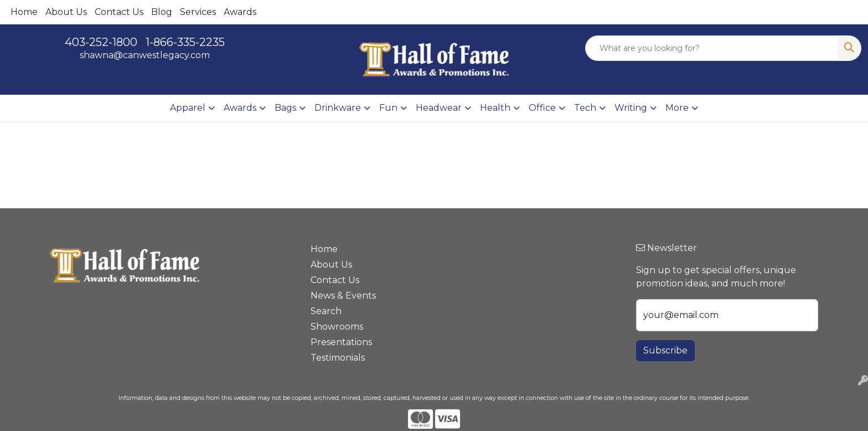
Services (198, 12)
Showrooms (337, 327)
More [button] (677, 108)
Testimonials (338, 358)
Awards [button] (240, 108)
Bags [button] (285, 108)
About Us (66, 12)
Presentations (341, 342)
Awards (240, 12)
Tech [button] (585, 108)
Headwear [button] (439, 108)
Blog (162, 12)
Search (326, 311)
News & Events (343, 296)
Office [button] (542, 108)
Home (24, 12)
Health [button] (495, 108)
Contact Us (119, 12)
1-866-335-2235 (185, 42)
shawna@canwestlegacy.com (145, 55)
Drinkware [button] (338, 108)
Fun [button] (388, 108)
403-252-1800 (101, 42)
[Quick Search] (712, 48)
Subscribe (665, 350)
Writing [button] (631, 108)
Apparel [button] (188, 108)
